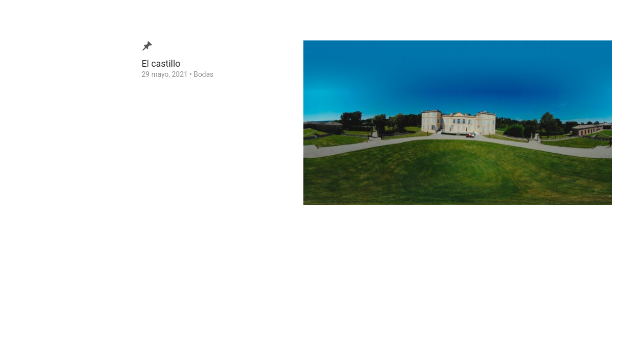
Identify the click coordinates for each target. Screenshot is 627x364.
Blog (30, 136)
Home (32, 230)
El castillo (161, 63)
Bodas (204, 74)
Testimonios (42, 183)
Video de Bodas (47, 152)
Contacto (37, 199)
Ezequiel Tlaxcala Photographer (65, 341)
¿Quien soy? (41, 167)
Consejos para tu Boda (58, 214)
